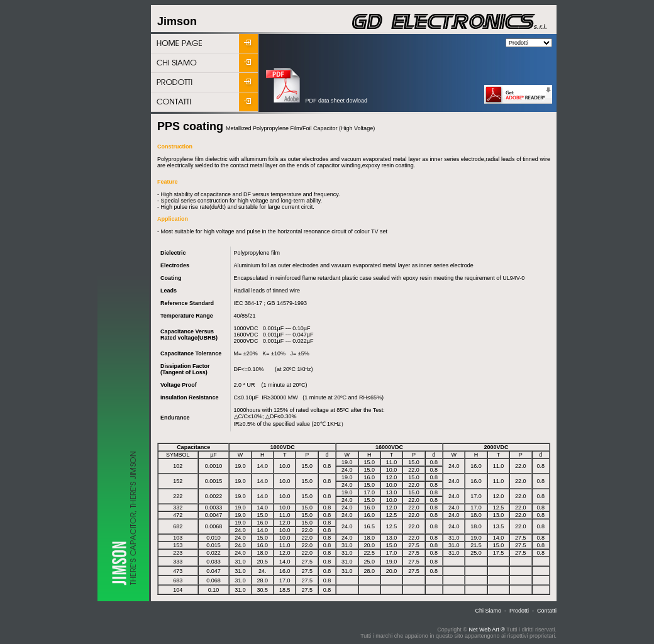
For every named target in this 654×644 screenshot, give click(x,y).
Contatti (547, 611)
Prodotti (519, 611)
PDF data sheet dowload (317, 101)
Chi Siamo (488, 611)
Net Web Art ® (487, 630)
